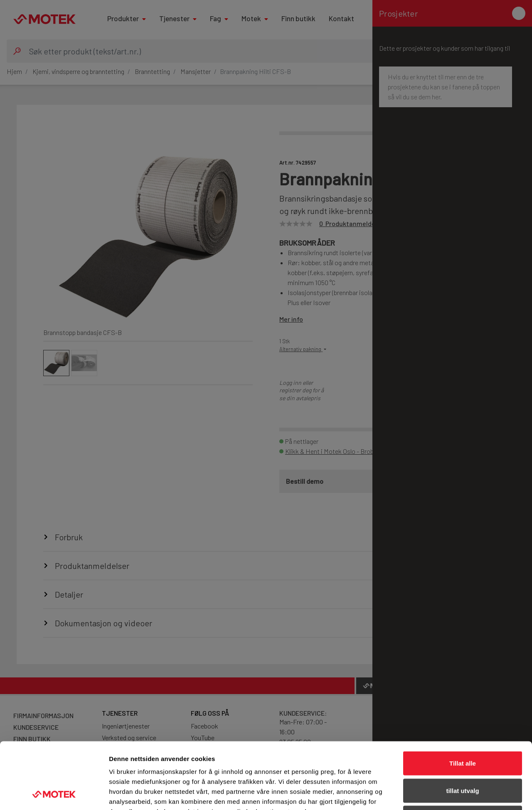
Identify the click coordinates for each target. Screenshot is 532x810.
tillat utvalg (462, 728)
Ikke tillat (463, 755)
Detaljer (443, 794)
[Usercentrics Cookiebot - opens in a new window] (54, 794)
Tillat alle (463, 701)
